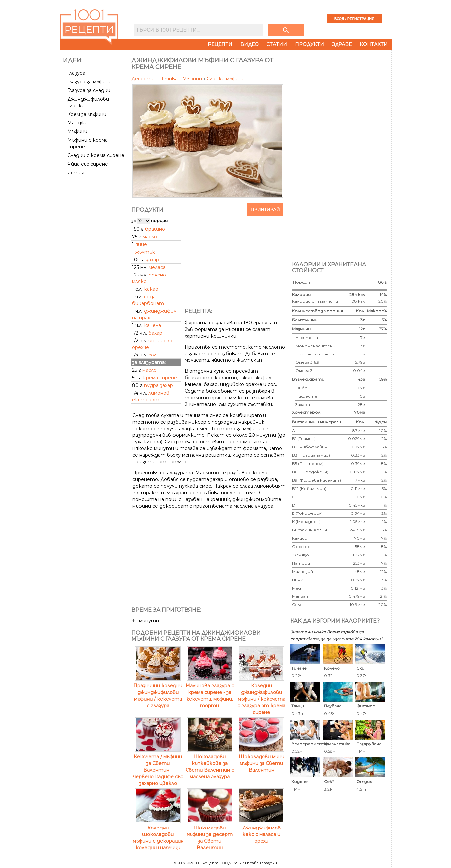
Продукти (309, 44)
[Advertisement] (95, 281)
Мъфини (77, 131)
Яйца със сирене (88, 164)
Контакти (374, 44)
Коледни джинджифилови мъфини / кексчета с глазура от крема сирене (261, 696)
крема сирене (160, 378)
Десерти (144, 79)
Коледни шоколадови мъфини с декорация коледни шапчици (158, 834)
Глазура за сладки (89, 90)
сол (152, 355)
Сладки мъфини (226, 79)
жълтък (145, 252)
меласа (157, 267)
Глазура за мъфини (89, 82)
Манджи (77, 123)
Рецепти (220, 44)
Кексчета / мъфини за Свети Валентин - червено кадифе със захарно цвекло (158, 767)
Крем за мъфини (87, 114)
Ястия (76, 173)
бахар (155, 333)
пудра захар (158, 385)
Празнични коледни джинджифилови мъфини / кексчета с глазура (158, 692)
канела (152, 325)
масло (150, 237)
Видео (249, 44)
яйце (141, 244)
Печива (169, 79)
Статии (277, 44)
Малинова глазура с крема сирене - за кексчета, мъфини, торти (210, 692)
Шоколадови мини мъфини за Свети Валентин (262, 760)
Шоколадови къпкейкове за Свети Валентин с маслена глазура (210, 763)
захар (152, 260)
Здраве (342, 44)
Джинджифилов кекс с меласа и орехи (261, 831)
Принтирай (265, 209)
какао (151, 289)
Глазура (76, 73)
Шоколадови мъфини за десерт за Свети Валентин (210, 834)
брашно (155, 229)
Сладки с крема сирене (96, 155)
